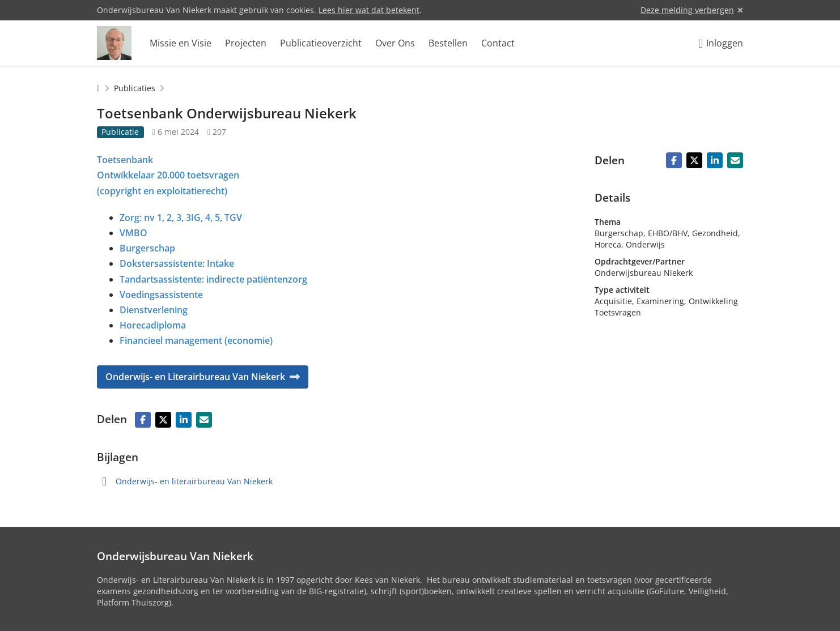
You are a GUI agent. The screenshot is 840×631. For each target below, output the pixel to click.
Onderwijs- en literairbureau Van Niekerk (194, 481)
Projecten (246, 43)
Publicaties (135, 88)
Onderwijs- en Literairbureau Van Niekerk (203, 377)
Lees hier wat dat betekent (369, 10)
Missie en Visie (181, 43)
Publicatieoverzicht (321, 43)
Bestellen (448, 43)
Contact (498, 43)
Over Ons (395, 43)
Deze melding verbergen (687, 10)
